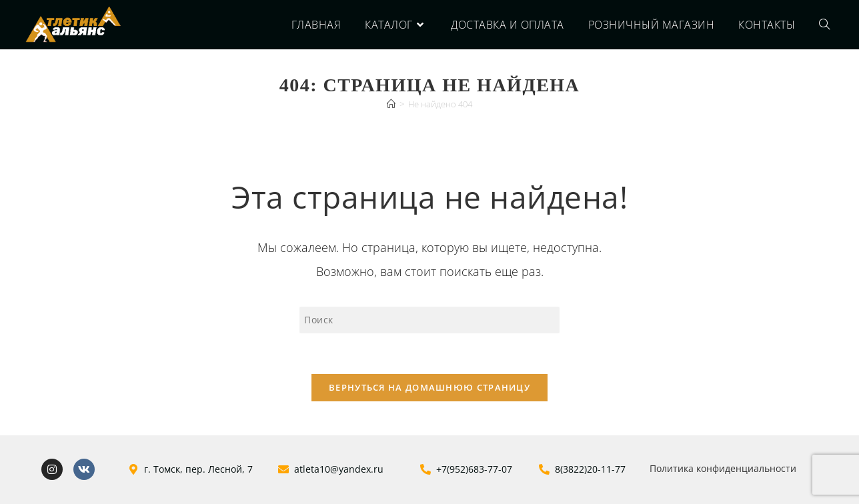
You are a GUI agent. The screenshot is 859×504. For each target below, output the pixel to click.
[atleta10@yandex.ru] (283, 469)
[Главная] (391, 104)
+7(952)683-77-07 (474, 469)
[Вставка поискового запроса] (429, 320)
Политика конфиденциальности (723, 468)
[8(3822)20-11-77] (544, 469)
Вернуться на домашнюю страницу (429, 387)
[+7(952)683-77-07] (425, 469)
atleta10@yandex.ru (339, 469)
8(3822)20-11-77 (590, 469)
